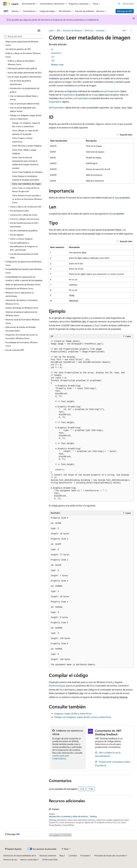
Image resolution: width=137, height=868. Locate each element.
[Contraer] (39, 30)
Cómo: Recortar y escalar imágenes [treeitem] (27, 146)
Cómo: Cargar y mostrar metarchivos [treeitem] (22, 140)
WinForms (89, 30)
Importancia (56, 53)
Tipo (53, 60)
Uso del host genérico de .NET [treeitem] (18, 49)
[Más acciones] (131, 30)
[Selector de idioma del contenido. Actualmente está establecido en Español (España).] (13, 849)
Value (111, 214)
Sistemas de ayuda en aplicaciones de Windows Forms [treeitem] (21, 314)
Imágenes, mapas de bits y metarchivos (73, 713)
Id (118, 124)
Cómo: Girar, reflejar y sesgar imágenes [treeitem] (24, 152)
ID (52, 49)
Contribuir (73, 856)
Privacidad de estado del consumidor (110, 856)
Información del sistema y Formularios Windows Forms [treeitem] (22, 302)
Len (53, 57)
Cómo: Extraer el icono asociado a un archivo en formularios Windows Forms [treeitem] (27, 199)
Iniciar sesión (128, 4)
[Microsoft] (5, 4)
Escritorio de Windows (73, 30)
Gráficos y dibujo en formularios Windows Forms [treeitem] (21, 63)
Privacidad (85, 856)
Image (95, 95)
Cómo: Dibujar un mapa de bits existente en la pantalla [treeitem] (25, 132)
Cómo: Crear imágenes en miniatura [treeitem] (27, 172)
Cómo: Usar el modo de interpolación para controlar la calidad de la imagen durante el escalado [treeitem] (25, 163)
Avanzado (100, 30)
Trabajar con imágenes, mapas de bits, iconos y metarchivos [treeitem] (26, 125)
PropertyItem (113, 91)
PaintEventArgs (56, 686)
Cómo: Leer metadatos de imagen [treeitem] (26, 184)
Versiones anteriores (48, 856)
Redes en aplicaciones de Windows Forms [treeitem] (23, 284)
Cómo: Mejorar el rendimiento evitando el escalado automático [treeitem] (26, 178)
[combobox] (23, 36)
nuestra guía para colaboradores (61, 757)
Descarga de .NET (125, 11)
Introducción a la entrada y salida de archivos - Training (73, 816)
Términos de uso (10, 860)
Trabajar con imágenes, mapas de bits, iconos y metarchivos (83, 717)
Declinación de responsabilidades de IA (20, 856)
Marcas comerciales (29, 860)
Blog (61, 856)
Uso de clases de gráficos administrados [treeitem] (20, 82)
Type (117, 198)
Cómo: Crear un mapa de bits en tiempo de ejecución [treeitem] (26, 190)
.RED (58, 30)
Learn (51, 30)
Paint (92, 686)
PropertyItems (68, 95)
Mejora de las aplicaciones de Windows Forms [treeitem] (22, 43)
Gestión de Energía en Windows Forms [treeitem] (22, 308)
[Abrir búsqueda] (119, 4)
